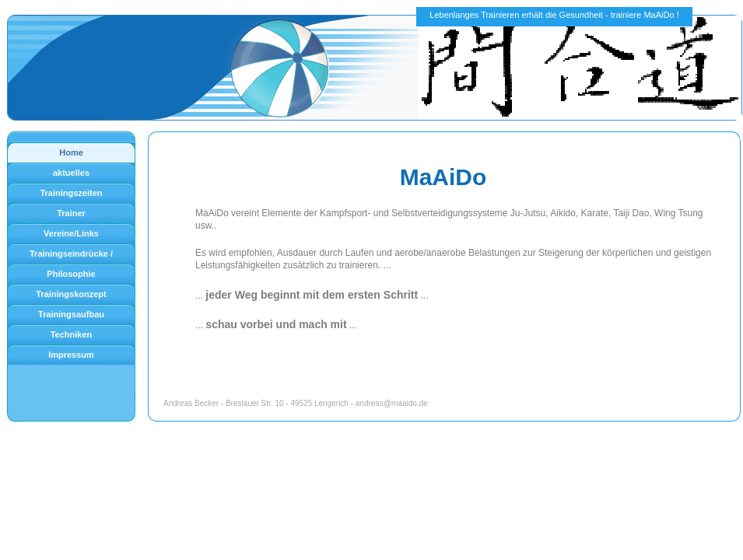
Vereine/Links (71, 233)
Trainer (71, 213)
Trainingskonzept (71, 294)
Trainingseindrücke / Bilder (71, 256)
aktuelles (71, 173)
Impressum (71, 355)
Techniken (72, 334)
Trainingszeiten (71, 193)
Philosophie (71, 274)
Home (71, 152)
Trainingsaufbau (71, 314)
